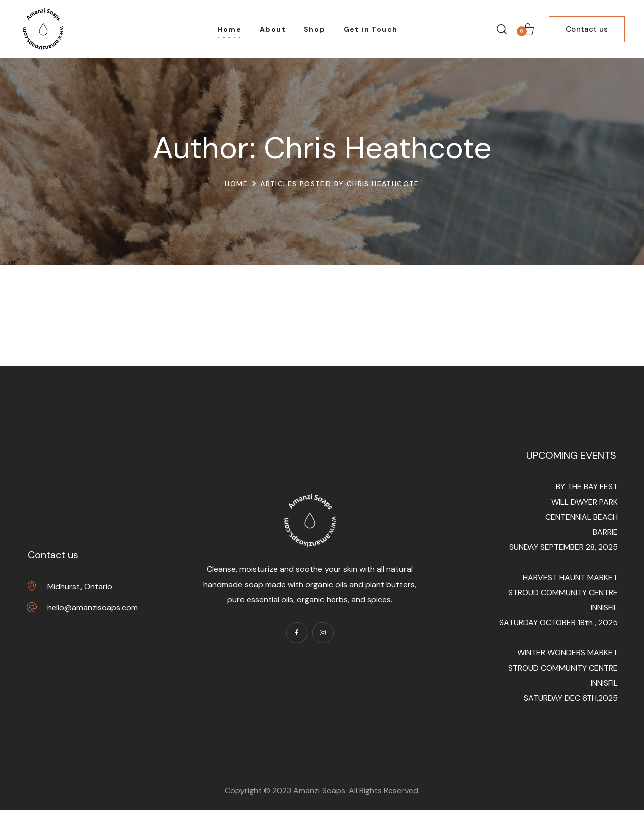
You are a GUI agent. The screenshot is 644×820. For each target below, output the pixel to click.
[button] (502, 29)
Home (236, 184)
